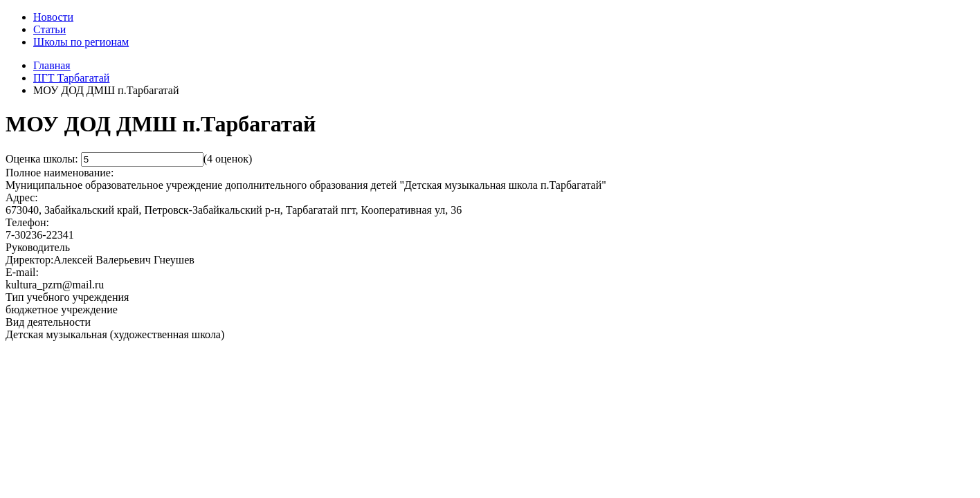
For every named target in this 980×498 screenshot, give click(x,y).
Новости (53, 17)
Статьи (49, 29)
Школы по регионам (81, 42)
